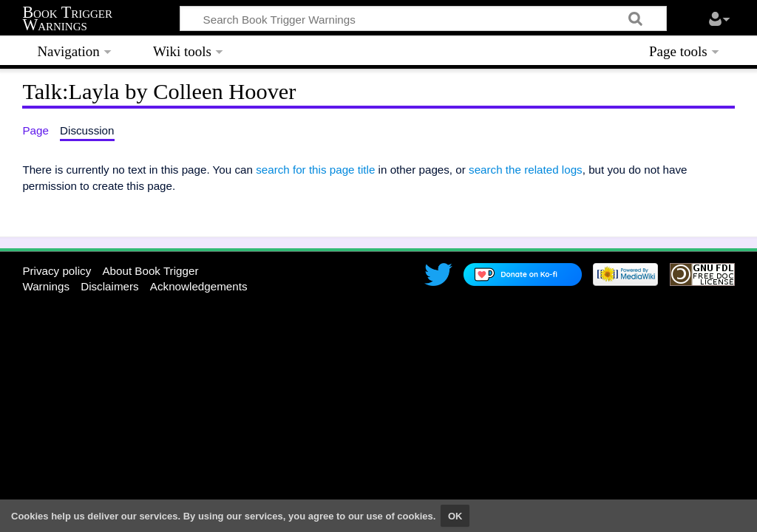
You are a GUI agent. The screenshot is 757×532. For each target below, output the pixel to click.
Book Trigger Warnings (67, 19)
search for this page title (315, 170)
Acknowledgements (199, 286)
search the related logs (526, 170)
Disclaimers (109, 286)
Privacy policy (57, 271)
